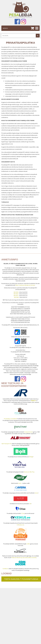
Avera (36, 493)
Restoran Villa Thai (29, 472)
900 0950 (16, 292)
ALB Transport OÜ (6, 444)
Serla (20, 483)
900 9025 (16, 294)
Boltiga (31, 457)
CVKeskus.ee (20, 525)
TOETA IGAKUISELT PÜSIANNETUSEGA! (21, 579)
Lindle (28, 544)
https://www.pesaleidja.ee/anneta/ (25, 285)
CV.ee (23, 513)
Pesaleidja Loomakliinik (10, 419)
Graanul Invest (28, 432)
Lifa (30, 504)
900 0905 (16, 297)
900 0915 (16, 296)
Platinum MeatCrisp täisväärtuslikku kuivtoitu (24, 558)
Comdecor (5, 569)
